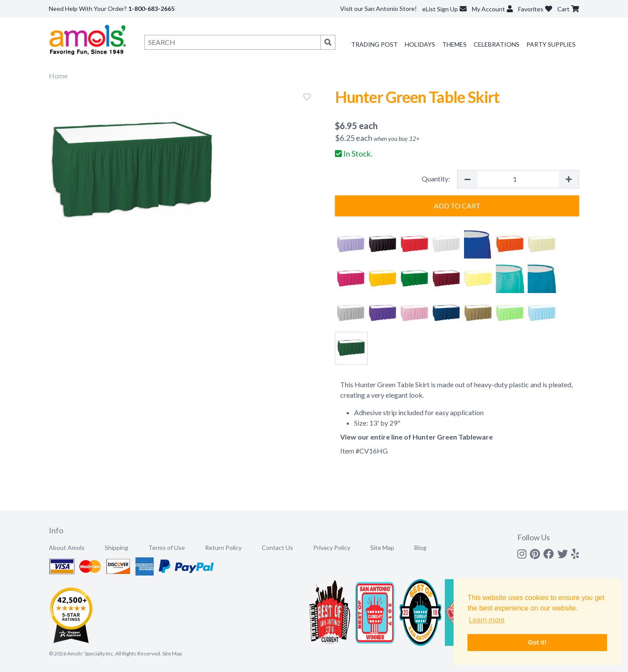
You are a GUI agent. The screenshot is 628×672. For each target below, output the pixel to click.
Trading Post (374, 44)
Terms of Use (167, 547)
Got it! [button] (537, 642)
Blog (420, 547)
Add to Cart (457, 206)
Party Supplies (551, 44)
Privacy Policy (332, 547)
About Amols (67, 547)
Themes (454, 44)
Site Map (382, 547)
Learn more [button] (487, 620)
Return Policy (223, 547)
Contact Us (277, 547)
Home (58, 76)
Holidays (420, 44)
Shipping (116, 547)
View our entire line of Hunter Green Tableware (416, 437)
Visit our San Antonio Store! (379, 9)
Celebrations (497, 44)
